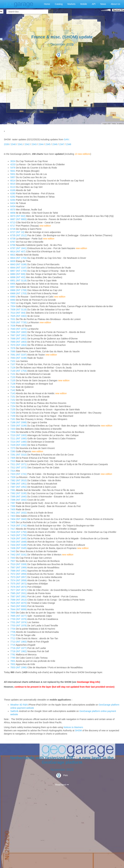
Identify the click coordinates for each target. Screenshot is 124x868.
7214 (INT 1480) (19, 442)
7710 (13, 635)
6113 (13, 187)
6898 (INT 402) (18, 277)
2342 (27, 144)
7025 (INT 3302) (19, 316)
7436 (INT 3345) (19, 548)
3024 (13, 161)
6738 (13, 239)
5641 (13, 171)
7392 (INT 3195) (19, 493)
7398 (13, 506)
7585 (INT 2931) (19, 593)
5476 (13, 168)
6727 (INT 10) (17, 232)
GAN (66, 139)
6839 (13, 261)
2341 (20, 144)
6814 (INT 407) (18, 252)
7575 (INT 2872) (19, 584)
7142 (13, 390)
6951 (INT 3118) (19, 281)
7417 (13, 529)
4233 (13, 164)
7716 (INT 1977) (19, 648)
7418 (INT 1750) (19, 532)
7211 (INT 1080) (19, 439)
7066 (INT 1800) (19, 332)
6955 (13, 284)
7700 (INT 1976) (19, 619)
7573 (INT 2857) (19, 577)
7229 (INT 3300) (19, 445)
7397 (13, 503)
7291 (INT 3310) (19, 455)
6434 (13, 206)
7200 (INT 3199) (19, 426)
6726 (13, 229)
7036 (13, 326)
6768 (13, 245)
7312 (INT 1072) (19, 468)
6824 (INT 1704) (19, 258)
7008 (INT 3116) (19, 310)
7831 (13, 661)
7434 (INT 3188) (19, 545)
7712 (13, 638)
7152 (13, 400)
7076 (13, 348)
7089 (13, 351)
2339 (6, 144)
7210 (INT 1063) (19, 435)
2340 (13, 144)
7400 (13, 509)
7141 (13, 387)
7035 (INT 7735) (19, 322)
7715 (13, 645)
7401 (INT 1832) (19, 513)
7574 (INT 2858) (19, 580)
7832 (13, 664)
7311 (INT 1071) (19, 464)
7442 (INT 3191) (19, 555)
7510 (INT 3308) (19, 564)
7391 (13, 490)
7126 (13, 368)
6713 (13, 222)
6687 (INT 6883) (19, 219)
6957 (13, 287)
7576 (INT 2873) (19, 587)
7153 (13, 403)
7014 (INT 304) (18, 313)
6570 (13, 210)
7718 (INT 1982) (19, 651)
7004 (13, 306)
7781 (13, 655)
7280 (13, 451)
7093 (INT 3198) (19, 358)
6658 (13, 213)
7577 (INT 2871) (19, 590)
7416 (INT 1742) (19, 526)
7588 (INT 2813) (19, 600)
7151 (13, 397)
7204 (13, 432)
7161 (13, 419)
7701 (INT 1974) (19, 622)
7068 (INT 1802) (19, 339)
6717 (13, 226)
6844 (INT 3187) (19, 268)
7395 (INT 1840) (19, 497)
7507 (13, 561)
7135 (13, 380)
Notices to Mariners (73, 727)
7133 (13, 377)
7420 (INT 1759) (19, 535)
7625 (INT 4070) (19, 603)
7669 (13, 613)
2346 (55, 144)
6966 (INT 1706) (19, 290)
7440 (13, 551)
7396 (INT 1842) (19, 500)
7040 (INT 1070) (19, 329)
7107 (13, 364)
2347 (62, 144)
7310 (13, 461)
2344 (41, 144)
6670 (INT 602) (18, 216)
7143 (13, 393)
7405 (13, 522)
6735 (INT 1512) (19, 235)
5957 (13, 177)
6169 (13, 190)
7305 (13, 458)
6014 (13, 181)
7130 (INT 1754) (19, 371)
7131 (13, 374)
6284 (13, 200)
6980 (13, 297)
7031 (13, 319)
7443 (13, 558)
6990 (13, 300)
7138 (13, 384)
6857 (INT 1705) (19, 271)
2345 (48, 144)
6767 (13, 242)
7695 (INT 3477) (19, 616)
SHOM (78, 730)
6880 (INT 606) (18, 274)
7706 (13, 632)
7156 (13, 413)
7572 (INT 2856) (19, 574)
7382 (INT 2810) (19, 480)
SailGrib (14, 711)
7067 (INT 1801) (19, 335)
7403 (13, 516)
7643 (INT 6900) (19, 606)
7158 (13, 416)
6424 (13, 203)
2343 (34, 144)
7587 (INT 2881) (19, 597)
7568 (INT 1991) (19, 571)
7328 (13, 477)
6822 (13, 255)
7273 (13, 448)
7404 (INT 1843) (19, 519)
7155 (13, 409)
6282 (13, 197)
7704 (13, 629)
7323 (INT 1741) (19, 474)
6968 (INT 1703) (19, 293)
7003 (13, 303)
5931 (13, 174)
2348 (69, 144)
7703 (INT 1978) (19, 626)
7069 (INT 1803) (19, 342)
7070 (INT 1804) (19, 345)
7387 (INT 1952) (19, 487)
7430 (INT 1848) (19, 542)
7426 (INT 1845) (19, 538)
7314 (13, 471)
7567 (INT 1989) (19, 567)
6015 (13, 184)
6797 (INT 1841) (19, 248)
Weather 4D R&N (19, 705)
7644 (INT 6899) (19, 609)
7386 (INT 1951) (19, 484)
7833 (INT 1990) (19, 667)
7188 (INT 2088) (19, 422)
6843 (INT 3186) (19, 264)
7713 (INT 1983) (19, 642)
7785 (13, 658)
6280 (13, 193)
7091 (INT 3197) (19, 355)
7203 (13, 429)
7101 (13, 361)
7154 (13, 406)
